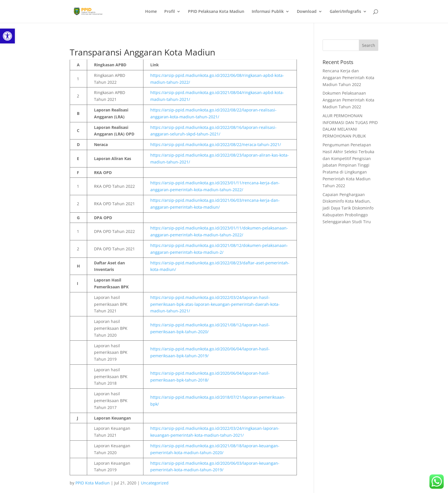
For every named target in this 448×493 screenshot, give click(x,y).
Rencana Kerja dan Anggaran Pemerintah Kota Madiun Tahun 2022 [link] (348, 78)
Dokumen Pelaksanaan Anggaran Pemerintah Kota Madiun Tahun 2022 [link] (348, 100)
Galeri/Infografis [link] (345, 12)
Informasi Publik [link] (268, 12)
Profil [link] (170, 12)
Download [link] (307, 12)
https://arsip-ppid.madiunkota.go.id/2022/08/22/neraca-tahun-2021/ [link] (216, 144)
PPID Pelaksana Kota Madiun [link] (216, 12)
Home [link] (151, 12)
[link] (7, 36)
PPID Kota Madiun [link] (93, 483)
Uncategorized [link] (155, 483)
